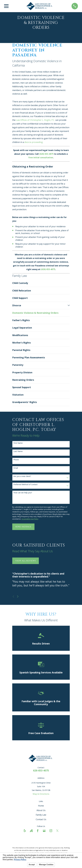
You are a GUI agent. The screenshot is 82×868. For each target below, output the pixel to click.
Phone (16, 460)
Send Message (23, 527)
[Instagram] (51, 831)
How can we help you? (23, 493)
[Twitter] (57, 831)
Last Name (18, 451)
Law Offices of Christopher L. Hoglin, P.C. (35, 120)
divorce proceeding (34, 142)
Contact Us (41, 819)
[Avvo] (31, 831)
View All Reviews (26, 561)
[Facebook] (38, 831)
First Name (18, 443)
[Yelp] (25, 831)
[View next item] (18, 597)
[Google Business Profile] (44, 831)
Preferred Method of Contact (25, 485)
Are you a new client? (22, 476)
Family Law (41, 815)
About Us (41, 810)
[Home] (40, 6)
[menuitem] (41, 283)
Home (41, 806)
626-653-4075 (41, 770)
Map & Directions (41, 794)
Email (16, 468)
